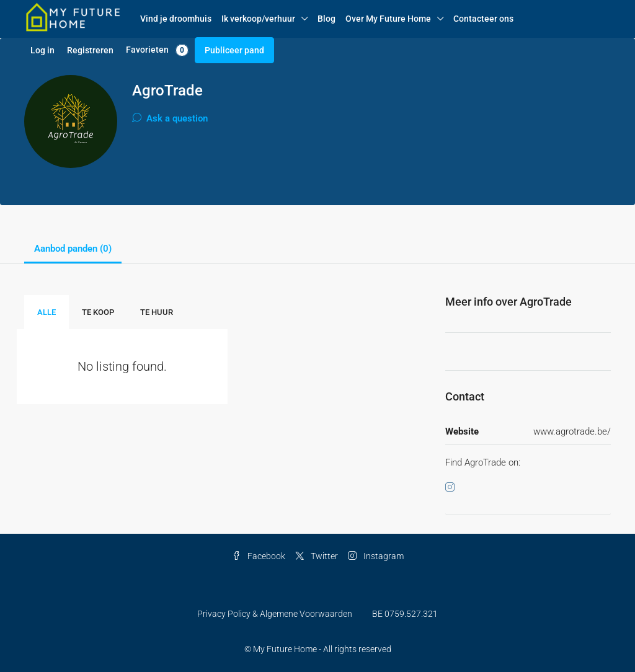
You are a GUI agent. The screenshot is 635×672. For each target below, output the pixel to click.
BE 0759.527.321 (405, 614)
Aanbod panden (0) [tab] (73, 249)
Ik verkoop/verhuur (258, 19)
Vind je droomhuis (176, 19)
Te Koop (98, 312)
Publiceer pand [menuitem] (234, 50)
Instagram (376, 556)
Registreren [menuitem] (90, 50)
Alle (47, 312)
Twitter (317, 556)
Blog (326, 19)
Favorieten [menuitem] (157, 50)
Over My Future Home (388, 19)
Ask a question (170, 118)
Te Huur (157, 312)
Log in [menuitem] (42, 50)
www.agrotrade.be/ (572, 431)
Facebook (259, 556)
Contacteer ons (483, 19)
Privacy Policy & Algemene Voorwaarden (275, 614)
